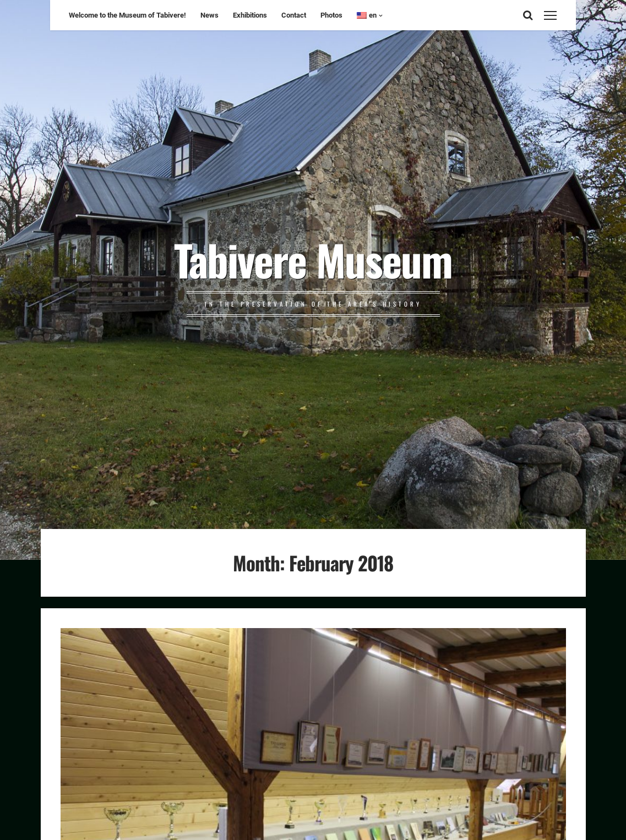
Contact (294, 15)
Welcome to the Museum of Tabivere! (127, 15)
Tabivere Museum (313, 259)
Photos (331, 15)
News (209, 15)
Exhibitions (250, 15)
